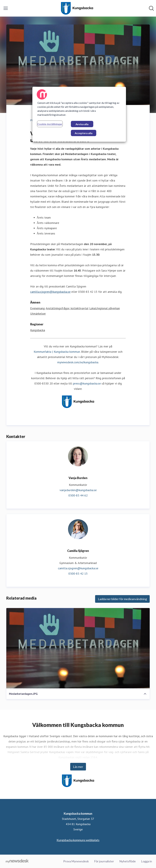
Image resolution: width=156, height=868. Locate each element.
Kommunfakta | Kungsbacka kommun (57, 352)
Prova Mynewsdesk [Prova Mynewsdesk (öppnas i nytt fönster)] (76, 861)
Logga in (147, 861)
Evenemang (38, 308)
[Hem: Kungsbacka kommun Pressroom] (77, 8)
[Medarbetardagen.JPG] (78, 648)
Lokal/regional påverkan (105, 308)
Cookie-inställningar (50, 124)
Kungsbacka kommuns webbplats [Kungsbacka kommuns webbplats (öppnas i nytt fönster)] (78, 840)
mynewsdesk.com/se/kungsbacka (78, 362)
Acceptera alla (84, 133)
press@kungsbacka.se (87, 383)
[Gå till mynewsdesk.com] (17, 861)
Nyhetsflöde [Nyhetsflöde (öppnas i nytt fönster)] (128, 861)
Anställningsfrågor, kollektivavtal (67, 308)
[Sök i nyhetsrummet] (151, 8)
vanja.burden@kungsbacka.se (78, 490)
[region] (79, 114)
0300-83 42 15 (78, 574)
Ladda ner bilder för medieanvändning (122, 599)
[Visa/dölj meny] (6, 8)
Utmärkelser (38, 314)
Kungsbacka (38, 330)
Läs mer (78, 767)
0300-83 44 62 (78, 495)
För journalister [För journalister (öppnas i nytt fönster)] (104, 861)
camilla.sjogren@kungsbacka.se (50, 292)
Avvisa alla (82, 124)
